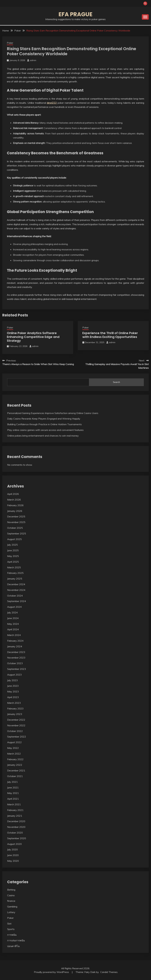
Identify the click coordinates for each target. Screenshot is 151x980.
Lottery (11, 912)
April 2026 (13, 494)
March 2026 (14, 500)
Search (116, 382)
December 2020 (16, 821)
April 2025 (13, 562)
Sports (11, 929)
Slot (9, 924)
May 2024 (13, 624)
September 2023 (17, 669)
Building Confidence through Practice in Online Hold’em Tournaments (44, 424)
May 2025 (13, 556)
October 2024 (15, 596)
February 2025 (15, 573)
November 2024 (16, 590)
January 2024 (15, 646)
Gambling (12, 907)
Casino (11, 895)
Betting (11, 890)
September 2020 (17, 838)
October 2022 (15, 731)
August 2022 (14, 742)
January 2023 (15, 714)
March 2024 (14, 635)
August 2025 (14, 539)
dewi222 (52, 103)
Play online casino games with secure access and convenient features (45, 430)
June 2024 (13, 618)
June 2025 (13, 550)
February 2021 (15, 810)
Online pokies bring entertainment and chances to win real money (43, 436)
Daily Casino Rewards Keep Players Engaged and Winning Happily (44, 419)
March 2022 (14, 754)
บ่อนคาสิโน (13, 946)
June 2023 (13, 686)
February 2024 (15, 641)
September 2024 (17, 601)
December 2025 (16, 516)
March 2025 (14, 567)
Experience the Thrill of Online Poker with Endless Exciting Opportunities (110, 335)
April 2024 (13, 629)
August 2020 (14, 844)
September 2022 (17, 737)
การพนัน (12, 935)
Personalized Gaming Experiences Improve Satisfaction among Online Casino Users (53, 413)
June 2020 (13, 855)
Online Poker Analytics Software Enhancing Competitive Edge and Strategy (33, 337)
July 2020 (12, 849)
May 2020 (13, 861)
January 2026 (15, 511)
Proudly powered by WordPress (52, 972)
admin (33, 60)
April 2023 (13, 697)
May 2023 (13, 691)
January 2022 (15, 765)
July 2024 (12, 612)
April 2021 (13, 799)
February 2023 (15, 709)
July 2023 (12, 680)
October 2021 (15, 776)
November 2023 (16, 658)
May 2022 (13, 748)
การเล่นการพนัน (16, 940)
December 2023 (16, 652)
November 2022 (16, 725)
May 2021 (13, 793)
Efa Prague (75, 14)
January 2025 (15, 579)
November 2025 (16, 522)
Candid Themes (109, 972)
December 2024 (16, 584)
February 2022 (15, 759)
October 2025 (15, 528)
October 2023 (15, 663)
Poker (10, 43)
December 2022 (16, 720)
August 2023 (14, 675)
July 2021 (12, 782)
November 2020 (16, 827)
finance (11, 901)
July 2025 (12, 545)
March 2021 (14, 804)
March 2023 (14, 703)
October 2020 (15, 833)
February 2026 (15, 505)
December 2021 (16, 770)
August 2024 (14, 607)
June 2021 (13, 787)
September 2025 (17, 533)
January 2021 (15, 816)
